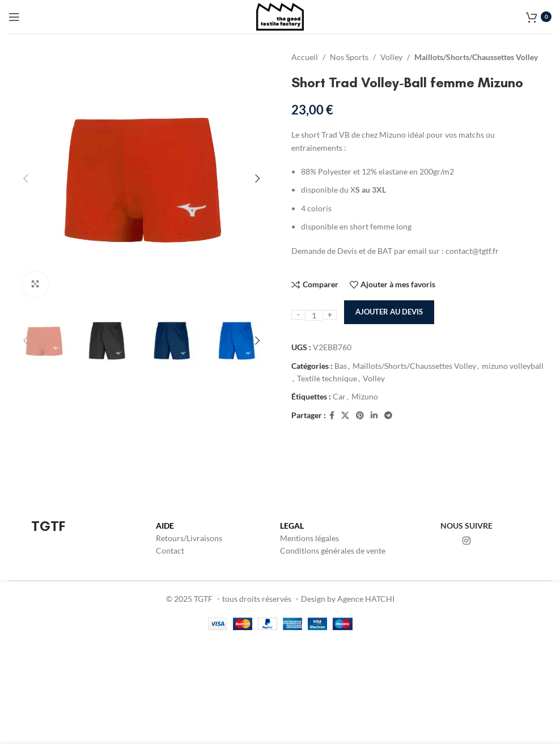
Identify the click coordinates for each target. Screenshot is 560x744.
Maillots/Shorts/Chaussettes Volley (476, 57)
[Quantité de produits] (314, 315)
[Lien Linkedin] (374, 416)
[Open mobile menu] (14, 17)
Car (339, 396)
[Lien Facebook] (332, 416)
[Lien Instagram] (467, 541)
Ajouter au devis (389, 312)
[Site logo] (280, 16)
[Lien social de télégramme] (388, 416)
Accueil (305, 57)
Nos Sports (349, 57)
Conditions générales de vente (333, 550)
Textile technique (327, 378)
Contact (170, 550)
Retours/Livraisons (189, 538)
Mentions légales (309, 538)
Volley (391, 57)
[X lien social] (345, 416)
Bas (341, 366)
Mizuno (365, 396)
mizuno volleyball (513, 366)
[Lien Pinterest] (360, 416)
